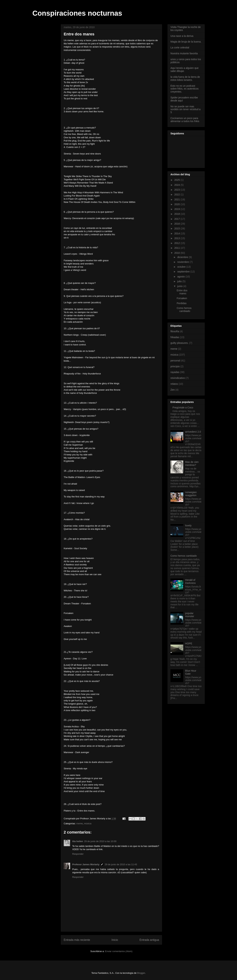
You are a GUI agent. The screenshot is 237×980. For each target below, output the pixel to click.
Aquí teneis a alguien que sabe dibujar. (185, 69)
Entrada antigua (149, 940)
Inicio (115, 940)
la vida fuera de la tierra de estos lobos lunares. (185, 78)
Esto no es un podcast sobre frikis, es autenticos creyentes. (185, 89)
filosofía (175, 331)
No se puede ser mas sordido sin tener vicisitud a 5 (185, 109)
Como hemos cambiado (184, 310)
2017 (177, 219)
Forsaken (182, 298)
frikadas (175, 337)
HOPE (189, 643)
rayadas (175, 372)
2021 (177, 199)
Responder (78, 854)
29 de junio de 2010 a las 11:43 (121, 864)
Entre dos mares (182, 292)
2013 (177, 238)
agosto (181, 277)
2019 (177, 209)
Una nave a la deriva (182, 36)
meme (80, 823)
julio (180, 281)
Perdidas (182, 303)
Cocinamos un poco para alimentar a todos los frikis (185, 120)
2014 (177, 233)
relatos (174, 384)
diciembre (183, 257)
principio (175, 366)
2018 (177, 214)
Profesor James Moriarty (86, 864)
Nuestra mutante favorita (184, 53)
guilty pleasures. (179, 343)
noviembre (183, 262)
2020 (177, 204)
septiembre (184, 272)
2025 (177, 180)
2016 (177, 224)
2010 (177, 253)
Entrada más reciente (77, 940)
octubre (182, 267)
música (88, 823)
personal (175, 361)
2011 (177, 248)
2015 (177, 228)
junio (180, 286)
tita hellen (78, 841)
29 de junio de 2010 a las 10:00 (100, 841)
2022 (177, 195)
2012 (177, 243)
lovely (188, 526)
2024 (177, 185)
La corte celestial (180, 48)
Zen (173, 390)
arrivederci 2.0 (193, 432)
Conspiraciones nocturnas (77, 13)
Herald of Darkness (190, 581)
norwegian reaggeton (191, 494)
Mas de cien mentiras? (192, 463)
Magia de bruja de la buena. (186, 42)
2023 (177, 190)
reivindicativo (178, 378)
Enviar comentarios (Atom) (119, 951)
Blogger (141, 973)
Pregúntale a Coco (183, 408)
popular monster (190, 615)
